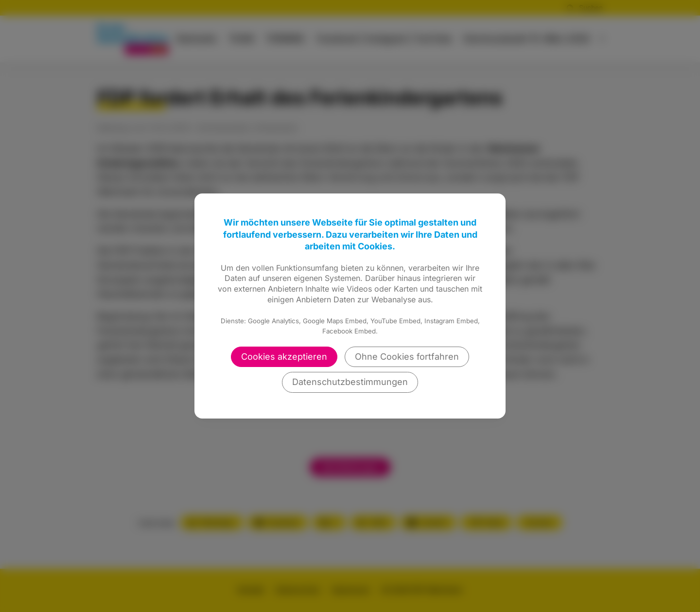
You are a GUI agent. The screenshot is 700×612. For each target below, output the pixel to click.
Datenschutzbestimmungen (350, 382)
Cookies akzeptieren (284, 357)
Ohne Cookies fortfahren (407, 357)
